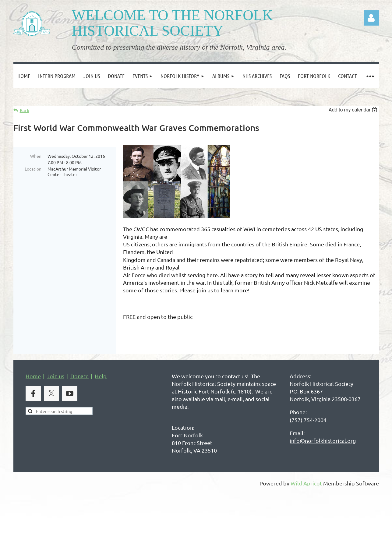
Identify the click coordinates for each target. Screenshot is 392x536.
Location (33, 169)
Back (25, 110)
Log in (371, 18)
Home (33, 385)
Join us (56, 385)
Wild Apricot (306, 492)
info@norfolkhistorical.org (323, 450)
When (36, 156)
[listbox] (354, 110)
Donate (79, 385)
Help (101, 385)
